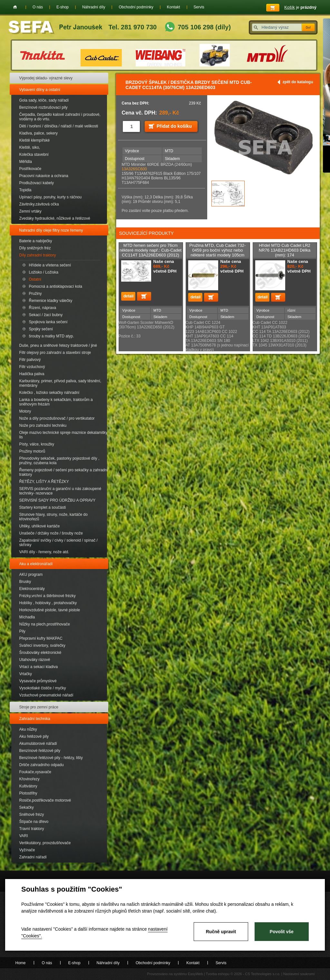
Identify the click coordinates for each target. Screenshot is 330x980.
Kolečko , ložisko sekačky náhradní (49, 393)
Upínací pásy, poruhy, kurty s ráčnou (51, 197)
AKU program (31, 575)
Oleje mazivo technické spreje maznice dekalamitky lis (63, 435)
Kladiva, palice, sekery (39, 133)
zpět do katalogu (298, 82)
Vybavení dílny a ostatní (40, 90)
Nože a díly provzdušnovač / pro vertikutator (57, 418)
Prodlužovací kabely (37, 183)
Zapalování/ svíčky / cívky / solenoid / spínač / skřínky (58, 543)
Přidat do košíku (174, 126)
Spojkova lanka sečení (48, 322)
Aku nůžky (28, 729)
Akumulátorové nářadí (38, 744)
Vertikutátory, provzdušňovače (45, 843)
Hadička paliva (32, 374)
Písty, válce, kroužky (37, 444)
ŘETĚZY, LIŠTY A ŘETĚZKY (44, 482)
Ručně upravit (221, 932)
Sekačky (27, 807)
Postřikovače (30, 169)
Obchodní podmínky (136, 7)
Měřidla (26, 162)
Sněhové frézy (32, 815)
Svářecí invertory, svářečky (42, 645)
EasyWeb (195, 974)
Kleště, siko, (30, 147)
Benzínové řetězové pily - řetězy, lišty (51, 758)
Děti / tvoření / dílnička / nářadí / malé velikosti (59, 126)
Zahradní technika (35, 719)
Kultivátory (28, 786)
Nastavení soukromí (299, 974)
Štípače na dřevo (34, 822)
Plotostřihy (28, 793)
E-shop (63, 7)
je (300, 7)
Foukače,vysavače (35, 772)
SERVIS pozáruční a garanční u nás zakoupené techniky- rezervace (60, 491)
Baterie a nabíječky (36, 241)
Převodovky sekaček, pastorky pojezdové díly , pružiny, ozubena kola (59, 461)
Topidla (25, 190)
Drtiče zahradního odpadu (42, 765)
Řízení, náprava (43, 308)
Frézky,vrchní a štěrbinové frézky (48, 596)
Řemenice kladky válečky (51, 301)
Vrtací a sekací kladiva (39, 667)
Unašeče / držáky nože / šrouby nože (51, 533)
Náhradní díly (94, 7)
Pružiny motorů (32, 451)
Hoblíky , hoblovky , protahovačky (48, 603)
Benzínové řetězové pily (40, 751)
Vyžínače (27, 850)
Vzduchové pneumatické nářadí (46, 695)
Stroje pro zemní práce (39, 707)
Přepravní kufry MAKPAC (41, 638)
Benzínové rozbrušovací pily (44, 107)
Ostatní (35, 279)
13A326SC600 (134, 169)
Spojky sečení (41, 329)
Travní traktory (32, 829)
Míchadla (27, 617)
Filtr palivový (30, 360)
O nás (38, 7)
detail (128, 296)
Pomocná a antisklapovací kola (56, 286)
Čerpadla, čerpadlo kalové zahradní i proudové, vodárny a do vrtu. (60, 117)
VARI (24, 836)
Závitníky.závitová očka (39, 204)
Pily (22, 631)
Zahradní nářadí (33, 857)
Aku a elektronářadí (36, 564)
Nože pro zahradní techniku (43, 425)
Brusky (25, 582)
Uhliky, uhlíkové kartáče (40, 526)
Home (15, 7)
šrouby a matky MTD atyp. (52, 336)
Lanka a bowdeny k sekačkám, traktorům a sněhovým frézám (56, 402)
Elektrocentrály (32, 589)
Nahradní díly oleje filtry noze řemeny (51, 230)
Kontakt (174, 7)
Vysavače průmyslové (38, 681)
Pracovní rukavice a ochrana (44, 176)
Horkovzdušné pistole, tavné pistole (50, 610)
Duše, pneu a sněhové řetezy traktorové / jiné (58, 345)
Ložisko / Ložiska (44, 272)
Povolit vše (282, 932)
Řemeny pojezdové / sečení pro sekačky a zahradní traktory (64, 472)
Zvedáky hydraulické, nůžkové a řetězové (55, 218)
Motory (25, 411)
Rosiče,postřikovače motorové (45, 800)
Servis (199, 7)
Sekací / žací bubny (46, 315)
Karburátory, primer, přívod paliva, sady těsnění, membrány (60, 383)
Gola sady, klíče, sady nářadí (44, 100)
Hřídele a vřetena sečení (50, 265)
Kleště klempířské (35, 140)
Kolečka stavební (34, 155)
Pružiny (35, 294)
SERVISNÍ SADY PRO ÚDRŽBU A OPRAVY (58, 500)
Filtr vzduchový (32, 367)
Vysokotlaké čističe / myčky (43, 688)
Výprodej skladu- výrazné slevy (46, 78)
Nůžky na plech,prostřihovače (45, 624)
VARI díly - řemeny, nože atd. (44, 552)
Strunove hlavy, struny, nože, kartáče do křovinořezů (53, 517)
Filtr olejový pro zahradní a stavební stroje (55, 353)
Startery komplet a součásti (43, 507)
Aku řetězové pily (34, 736)
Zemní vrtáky (30, 211)
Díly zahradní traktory (38, 255)
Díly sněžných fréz (35, 248)
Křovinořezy (29, 779)
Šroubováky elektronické (40, 653)
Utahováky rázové (35, 660)
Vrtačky (26, 674)
